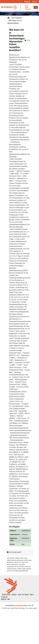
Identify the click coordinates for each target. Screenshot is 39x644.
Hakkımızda (6, 595)
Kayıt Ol (34, 2)
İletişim (14, 595)
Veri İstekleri (17, 18)
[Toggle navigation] (36, 7)
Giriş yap (27, 2)
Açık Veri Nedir (23, 595)
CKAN (29, 605)
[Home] (8, 18)
